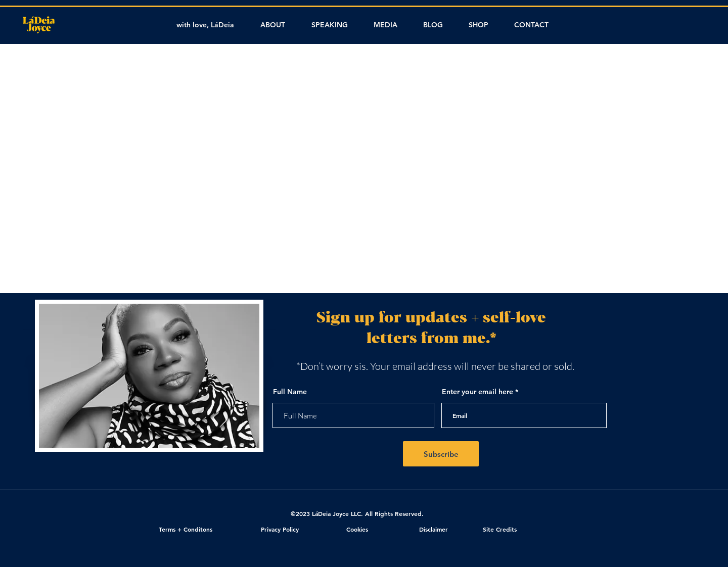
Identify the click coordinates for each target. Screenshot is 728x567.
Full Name (290, 392)
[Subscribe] (441, 454)
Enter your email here (477, 392)
